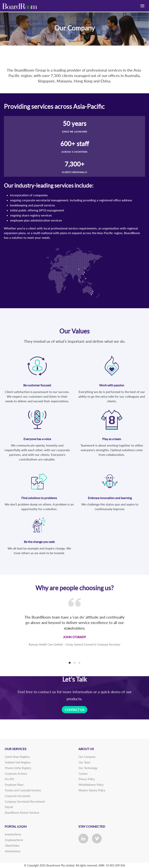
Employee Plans (14, 785)
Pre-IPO (10, 779)
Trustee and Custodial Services (23, 790)
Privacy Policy (87, 779)
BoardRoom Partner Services (22, 813)
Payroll (9, 807)
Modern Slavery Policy (92, 790)
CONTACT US (74, 710)
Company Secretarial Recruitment (25, 802)
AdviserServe (13, 851)
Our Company (87, 757)
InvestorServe (13, 834)
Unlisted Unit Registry (18, 762)
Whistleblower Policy (91, 785)
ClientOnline (12, 846)
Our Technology (88, 768)
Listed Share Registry (17, 757)
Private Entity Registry (18, 768)
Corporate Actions (16, 774)
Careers (83, 774)
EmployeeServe (14, 840)
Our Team (84, 762)
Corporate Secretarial (17, 796)
